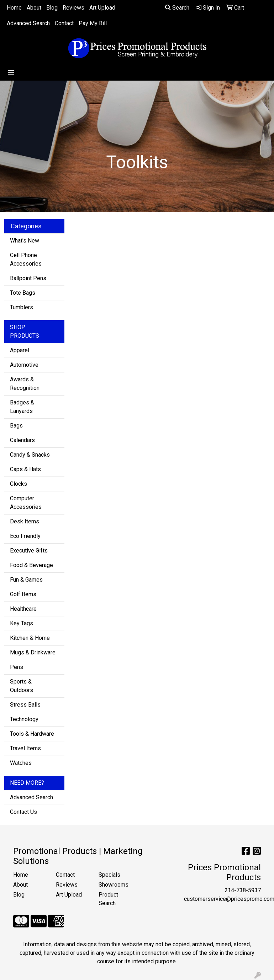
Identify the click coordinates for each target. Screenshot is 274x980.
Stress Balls (25, 705)
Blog (52, 8)
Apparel (20, 350)
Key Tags (22, 623)
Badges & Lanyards (22, 407)
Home (14, 8)
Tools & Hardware (32, 734)
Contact (64, 23)
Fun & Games (26, 580)
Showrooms (114, 885)
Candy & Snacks (30, 455)
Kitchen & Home (30, 638)
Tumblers (22, 307)
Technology (24, 719)
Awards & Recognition (25, 384)
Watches (21, 763)
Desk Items (25, 521)
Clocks (19, 484)
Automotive (24, 365)
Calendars (22, 440)
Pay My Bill (93, 23)
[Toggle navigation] (11, 73)
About (34, 8)
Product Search (108, 899)
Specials (109, 875)
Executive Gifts (29, 551)
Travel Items (25, 748)
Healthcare (23, 609)
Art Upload (102, 8)
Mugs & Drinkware (33, 652)
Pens (17, 667)
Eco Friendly (25, 536)
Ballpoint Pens (28, 278)
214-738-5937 (243, 890)
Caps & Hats (25, 469)
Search (177, 8)
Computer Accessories (26, 503)
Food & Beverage (31, 565)
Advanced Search (28, 23)
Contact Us (23, 812)
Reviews (73, 8)
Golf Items (23, 594)
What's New (25, 241)
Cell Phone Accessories (26, 259)
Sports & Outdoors (22, 686)
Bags (16, 426)
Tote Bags (23, 293)
